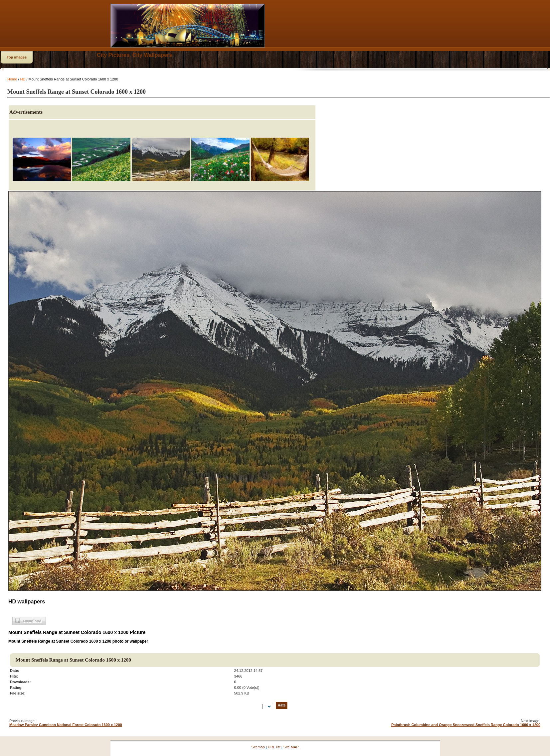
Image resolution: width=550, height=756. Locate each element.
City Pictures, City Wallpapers (134, 55)
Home (12, 79)
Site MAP (291, 747)
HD (23, 79)
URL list (274, 747)
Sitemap (258, 747)
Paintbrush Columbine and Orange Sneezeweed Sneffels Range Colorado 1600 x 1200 (466, 725)
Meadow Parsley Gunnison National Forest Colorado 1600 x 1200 (66, 725)
